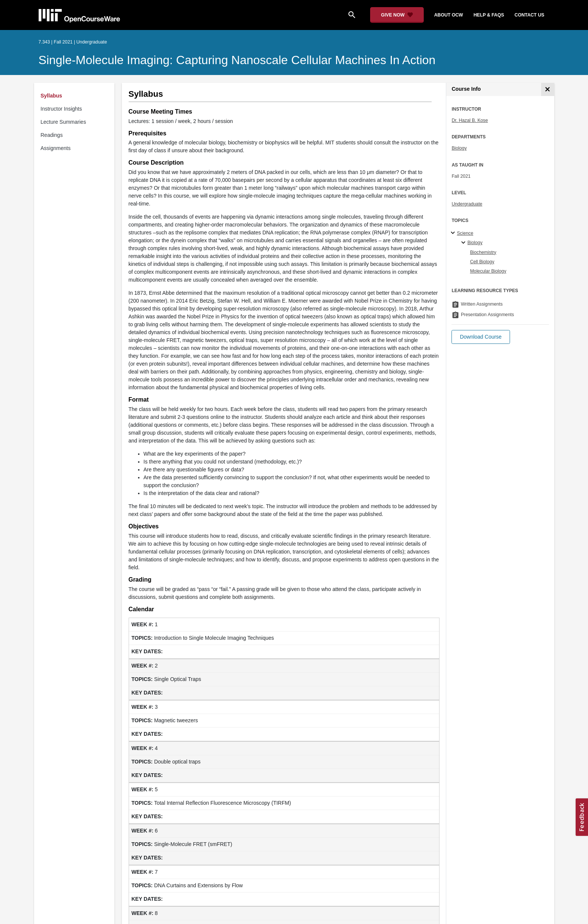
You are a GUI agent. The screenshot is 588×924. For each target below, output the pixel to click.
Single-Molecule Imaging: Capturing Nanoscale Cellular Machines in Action (237, 60)
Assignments (55, 148)
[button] (481, 337)
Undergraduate (467, 204)
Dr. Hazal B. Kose (470, 120)
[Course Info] (548, 89)
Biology (459, 148)
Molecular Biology (488, 271)
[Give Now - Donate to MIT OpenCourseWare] (397, 15)
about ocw (449, 15)
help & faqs (489, 15)
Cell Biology (482, 262)
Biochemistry (483, 252)
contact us (529, 15)
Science (465, 233)
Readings (52, 135)
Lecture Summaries (63, 122)
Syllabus (51, 96)
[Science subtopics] (454, 233)
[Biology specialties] (464, 243)
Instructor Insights (61, 109)
